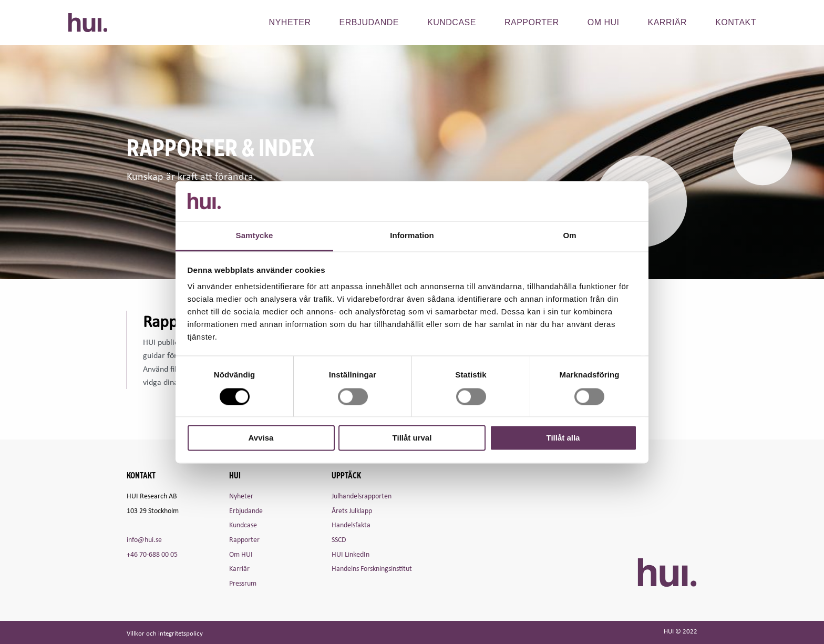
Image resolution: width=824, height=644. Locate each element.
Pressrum (243, 583)
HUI (88, 23)
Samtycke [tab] (255, 236)
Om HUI (241, 554)
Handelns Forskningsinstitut (372, 568)
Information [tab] (412, 236)
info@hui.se (144, 539)
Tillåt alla (563, 438)
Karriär (668, 22)
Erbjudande (369, 22)
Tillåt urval (412, 438)
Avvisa (261, 438)
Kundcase (452, 22)
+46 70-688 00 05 (152, 554)
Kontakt (736, 22)
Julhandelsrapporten (362, 495)
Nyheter (290, 22)
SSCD (339, 539)
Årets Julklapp (352, 510)
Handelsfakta (351, 524)
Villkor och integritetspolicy (165, 633)
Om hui (604, 22)
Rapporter (532, 22)
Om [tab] (569, 236)
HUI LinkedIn (351, 554)
